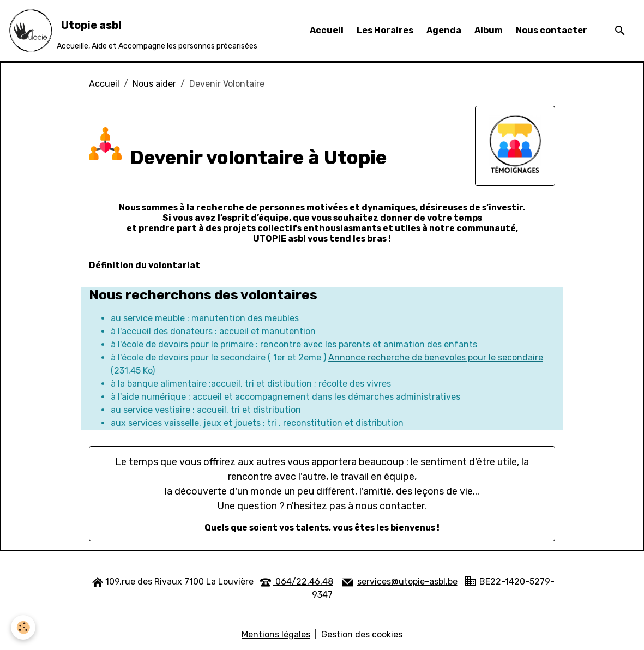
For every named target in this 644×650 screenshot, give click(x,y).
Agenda (444, 30)
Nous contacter (552, 30)
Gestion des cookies (362, 634)
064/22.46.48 (303, 582)
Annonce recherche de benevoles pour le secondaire (436, 357)
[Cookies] (23, 627)
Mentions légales (276, 634)
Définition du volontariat (145, 265)
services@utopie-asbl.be (407, 582)
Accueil (327, 30)
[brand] (133, 31)
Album (489, 30)
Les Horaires (385, 30)
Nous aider (154, 84)
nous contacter (390, 506)
